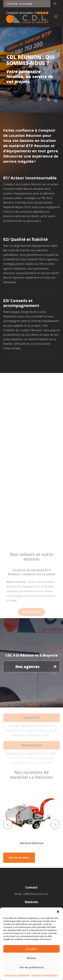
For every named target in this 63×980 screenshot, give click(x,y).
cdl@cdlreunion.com (36, 894)
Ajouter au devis (19, 858)
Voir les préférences (32, 967)
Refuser (32, 958)
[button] (58, 912)
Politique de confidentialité (17, 975)
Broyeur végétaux (32, 843)
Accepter (32, 949)
